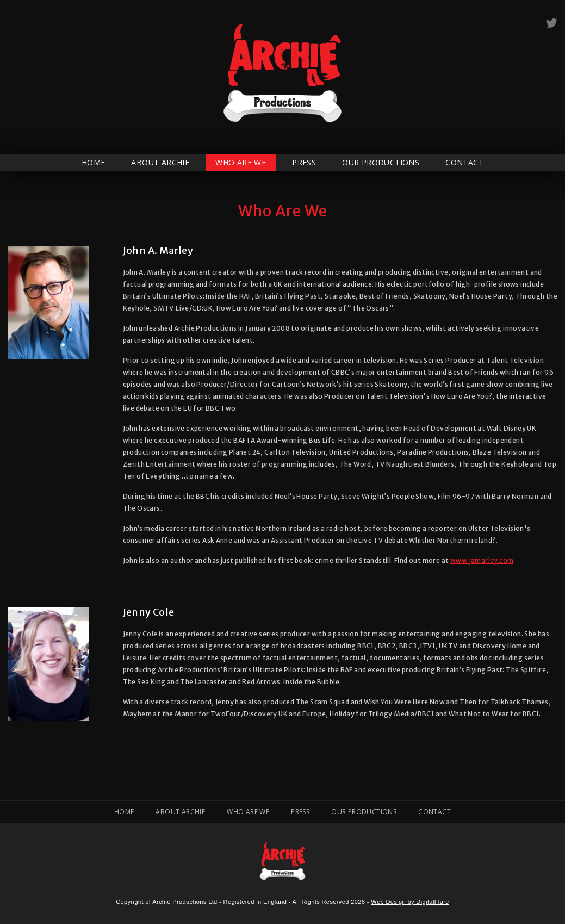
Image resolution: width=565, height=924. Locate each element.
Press (304, 162)
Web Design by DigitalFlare (410, 902)
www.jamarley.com (482, 560)
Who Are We (241, 162)
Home (94, 162)
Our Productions (381, 162)
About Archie (160, 162)
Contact (464, 162)
